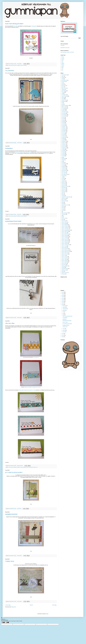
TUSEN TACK (10, 561)
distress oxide (64, 107)
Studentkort (9, 148)
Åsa (62, 70)
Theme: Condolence (65, 227)
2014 (63, 303)
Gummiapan (63, 45)
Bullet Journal (64, 88)
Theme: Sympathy (65, 258)
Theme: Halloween (65, 242)
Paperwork (63, 185)
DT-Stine (63, 153)
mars (64, 329)
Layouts (63, 178)
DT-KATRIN (64, 132)
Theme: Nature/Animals (66, 251)
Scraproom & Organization (66, 197)
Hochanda (63, 176)
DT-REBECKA (64, 148)
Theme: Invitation (65, 243)
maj (63, 313)
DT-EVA (63, 123)
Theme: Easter (64, 233)
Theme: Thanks (64, 259)
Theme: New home (65, 253)
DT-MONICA (64, 141)
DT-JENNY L (64, 127)
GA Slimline (64, 168)
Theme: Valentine (65, 261)
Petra (63, 67)
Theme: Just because (30, 467)
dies (62, 104)
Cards (10, 65)
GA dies (63, 165)
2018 (63, 297)
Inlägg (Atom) (14, 607)
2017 (63, 298)
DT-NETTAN (64, 143)
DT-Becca (63, 111)
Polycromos (64, 189)
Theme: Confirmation (65, 229)
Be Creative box (64, 80)
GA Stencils (64, 169)
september (65, 309)
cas (62, 94)
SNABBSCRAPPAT (11, 514)
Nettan (63, 66)
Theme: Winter (64, 263)
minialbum (63, 181)
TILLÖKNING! (10, 71)
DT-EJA (63, 119)
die (62, 103)
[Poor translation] (7, 623)
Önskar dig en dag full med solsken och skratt (28, 390)
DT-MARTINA (64, 137)
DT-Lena (63, 133)
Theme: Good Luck (65, 239)
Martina (63, 64)
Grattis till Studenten (20, 152)
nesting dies (64, 184)
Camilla (63, 58)
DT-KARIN (63, 129)
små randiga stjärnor (13, 153)
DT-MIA (63, 139)
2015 (63, 301)
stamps (63, 206)
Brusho (63, 87)
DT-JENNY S (64, 128)
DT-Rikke (63, 149)
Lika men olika (10, 323)
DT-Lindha (63, 135)
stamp (63, 204)
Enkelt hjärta (16, 26)
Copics (63, 99)
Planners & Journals (65, 186)
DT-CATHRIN (64, 116)
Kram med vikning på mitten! (14, 24)
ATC (62, 79)
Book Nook (63, 82)
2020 (63, 294)
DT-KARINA (64, 131)
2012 (63, 334)
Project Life (64, 190)
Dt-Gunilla (63, 125)
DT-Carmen (64, 113)
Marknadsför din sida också (65, 48)
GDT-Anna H (64, 172)
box (62, 83)
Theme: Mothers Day (65, 250)
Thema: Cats (64, 218)
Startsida (31, 605)
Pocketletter (64, 188)
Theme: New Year (65, 254)
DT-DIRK (63, 117)
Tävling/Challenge (65, 269)
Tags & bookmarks (65, 213)
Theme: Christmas (65, 226)
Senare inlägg (8, 605)
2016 (63, 300)
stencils (63, 208)
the (62, 217)
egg (62, 157)
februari (64, 330)
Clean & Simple (13, 65)
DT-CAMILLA (18, 65)
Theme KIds (64, 221)
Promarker (63, 192)
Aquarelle (63, 78)
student (63, 210)
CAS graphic (64, 95)
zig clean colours (64, 273)
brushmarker (64, 86)
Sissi (62, 69)
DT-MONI (63, 140)
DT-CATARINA (64, 115)
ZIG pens (63, 274)
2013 (63, 304)
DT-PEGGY (64, 144)
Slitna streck (46, 153)
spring (63, 202)
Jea (62, 177)
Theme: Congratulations (66, 230)
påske (63, 193)
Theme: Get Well (64, 238)
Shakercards (64, 198)
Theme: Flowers (64, 235)
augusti (64, 310)
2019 (63, 295)
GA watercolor (64, 170)
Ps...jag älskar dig (36, 357)
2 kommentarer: (20, 143)
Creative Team (64, 100)
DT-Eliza (63, 120)
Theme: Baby (64, 224)
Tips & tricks (64, 265)
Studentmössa (28, 152)
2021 (63, 292)
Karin (62, 61)
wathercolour (64, 270)
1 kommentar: (19, 214)
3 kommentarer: (20, 64)
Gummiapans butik (65, 174)
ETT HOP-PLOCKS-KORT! (14, 473)
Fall (62, 161)
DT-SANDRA (64, 151)
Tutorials (63, 267)
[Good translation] (3, 623)
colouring (63, 97)
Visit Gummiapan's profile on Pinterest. (67, 52)
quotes (63, 194)
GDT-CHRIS (64, 173)
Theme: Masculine (65, 249)
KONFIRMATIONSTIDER (13, 221)
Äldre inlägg (54, 605)
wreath (63, 271)
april (64, 315)
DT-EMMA (63, 121)
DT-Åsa (63, 156)
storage (63, 209)
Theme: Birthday (23, 467)
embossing (63, 159)
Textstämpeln (34, 26)
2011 (63, 335)
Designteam (64, 101)
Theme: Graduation (24, 216)
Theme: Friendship (24, 65)
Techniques (64, 214)
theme (63, 220)
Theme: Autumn (64, 222)
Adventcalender (64, 75)
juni (63, 312)
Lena (62, 62)
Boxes (63, 84)
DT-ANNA (63, 109)
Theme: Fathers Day (65, 234)
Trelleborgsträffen (65, 266)
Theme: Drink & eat (65, 231)
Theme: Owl (64, 255)
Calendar (63, 90)
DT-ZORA (63, 155)
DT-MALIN (63, 136)
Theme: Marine (64, 247)
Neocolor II (63, 182)
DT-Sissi (63, 152)
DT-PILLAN (64, 147)
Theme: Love (35, 467)
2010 (63, 337)
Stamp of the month (65, 205)
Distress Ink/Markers (65, 105)
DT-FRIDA (63, 124)
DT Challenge (64, 108)
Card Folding (64, 91)
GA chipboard (64, 164)
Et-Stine (63, 160)
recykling (63, 196)
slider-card (63, 200)
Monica (63, 65)
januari (64, 332)
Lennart (63, 180)
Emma (63, 60)
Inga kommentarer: (20, 466)
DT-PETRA (63, 145)
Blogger (47, 614)
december (65, 306)
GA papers (63, 166)
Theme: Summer (64, 257)
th (62, 216)
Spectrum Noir (64, 201)
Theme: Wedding (65, 262)
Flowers (63, 162)
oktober (64, 307)
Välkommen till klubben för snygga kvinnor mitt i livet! (32, 387)
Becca (63, 57)
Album (63, 76)
